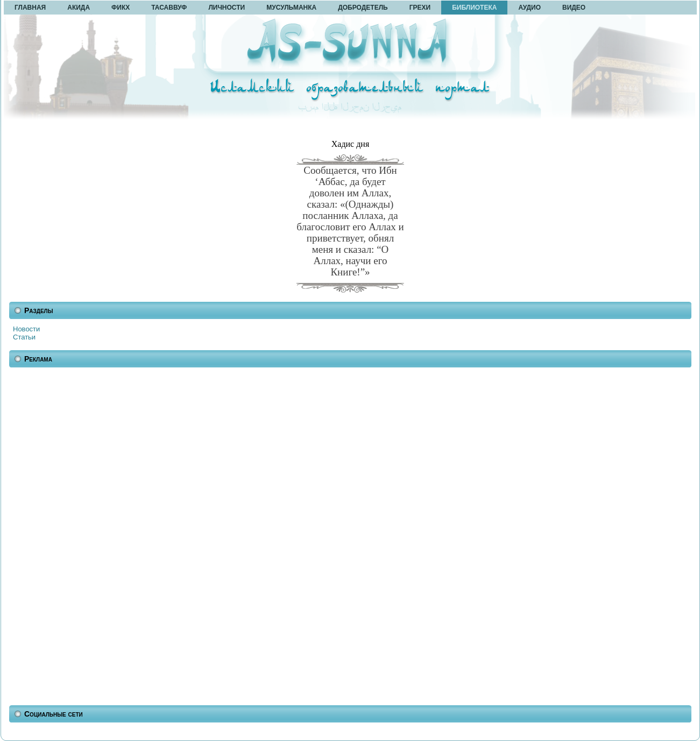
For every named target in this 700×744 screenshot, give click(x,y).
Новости (26, 329)
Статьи (24, 337)
